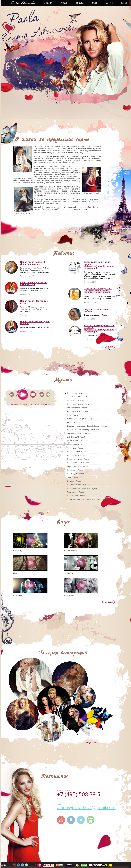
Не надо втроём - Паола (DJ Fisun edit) (83, 430)
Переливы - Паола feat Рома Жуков (82, 488)
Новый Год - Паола (75, 393)
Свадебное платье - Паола (79, 433)
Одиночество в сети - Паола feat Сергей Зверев (88, 499)
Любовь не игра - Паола (78, 455)
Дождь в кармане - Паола (78, 441)
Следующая (107, 347)
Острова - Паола (74, 481)
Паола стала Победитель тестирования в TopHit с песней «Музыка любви (98, 291)
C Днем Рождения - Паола (78, 397)
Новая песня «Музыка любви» (96, 310)
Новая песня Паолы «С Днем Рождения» (33, 263)
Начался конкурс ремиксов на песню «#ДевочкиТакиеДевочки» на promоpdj (99, 329)
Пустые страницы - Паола (78, 459)
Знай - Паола (73, 477)
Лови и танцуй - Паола (77, 452)
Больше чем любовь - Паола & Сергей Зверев (87, 426)
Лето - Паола (73, 415)
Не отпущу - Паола (75, 470)
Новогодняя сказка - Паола (79, 404)
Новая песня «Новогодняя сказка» (35, 322)
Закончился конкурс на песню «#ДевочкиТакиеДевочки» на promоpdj (99, 265)
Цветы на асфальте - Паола (79, 485)
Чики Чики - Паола (75, 448)
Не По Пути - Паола (75, 474)
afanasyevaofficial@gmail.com (86, 807)
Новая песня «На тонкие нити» (34, 302)
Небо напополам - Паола (78, 463)
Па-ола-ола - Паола (75, 444)
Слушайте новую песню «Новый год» (34, 283)
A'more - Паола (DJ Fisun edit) (79, 419)
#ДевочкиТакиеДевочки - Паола (81, 411)
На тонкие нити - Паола (77, 400)
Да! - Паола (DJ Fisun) (76, 437)
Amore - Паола (73, 422)
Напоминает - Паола (76, 496)
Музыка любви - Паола (77, 408)
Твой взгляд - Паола (76, 492)
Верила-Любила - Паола (77, 466)
